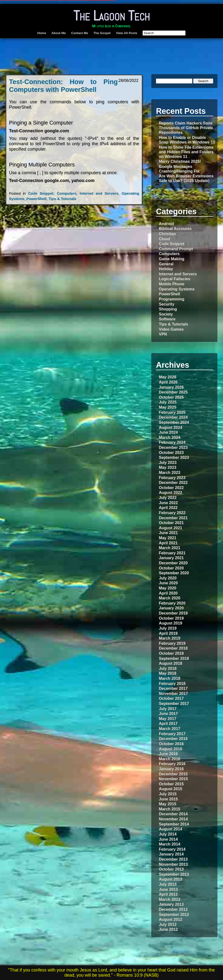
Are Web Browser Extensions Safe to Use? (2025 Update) (186, 178)
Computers (67, 193)
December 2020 (173, 563)
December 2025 (173, 392)
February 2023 (172, 478)
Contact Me (80, 33)
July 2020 (168, 578)
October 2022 (171, 488)
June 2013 (168, 889)
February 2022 (172, 513)
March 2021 (169, 548)
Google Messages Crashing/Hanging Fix (179, 169)
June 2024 (168, 432)
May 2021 (168, 538)
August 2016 (170, 749)
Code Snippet (41, 193)
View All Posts (127, 33)
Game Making (172, 259)
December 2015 (173, 774)
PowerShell (36, 199)
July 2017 (168, 709)
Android (166, 224)
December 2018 (173, 648)
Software (167, 319)
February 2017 (172, 734)
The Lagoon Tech (112, 16)
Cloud (164, 239)
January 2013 (171, 904)
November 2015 (173, 779)
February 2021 (172, 553)
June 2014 (168, 839)
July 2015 (168, 794)
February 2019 (172, 643)
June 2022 (168, 503)
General (166, 264)
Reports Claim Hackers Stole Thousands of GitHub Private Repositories (186, 128)
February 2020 (172, 603)
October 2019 (171, 618)
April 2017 (168, 723)
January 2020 (171, 608)
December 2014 (173, 814)
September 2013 (174, 874)
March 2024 (169, 437)
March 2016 (169, 759)
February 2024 (172, 442)
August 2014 (170, 829)
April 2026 (168, 382)
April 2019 (168, 633)
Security (167, 304)
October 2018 (171, 653)
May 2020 (168, 588)
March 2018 (169, 678)
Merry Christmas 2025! (180, 161)
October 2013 (171, 869)
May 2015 (168, 804)
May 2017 (168, 719)
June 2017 (168, 713)
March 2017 (169, 729)
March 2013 (169, 899)
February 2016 (172, 764)
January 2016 (171, 769)
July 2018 (168, 668)
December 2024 (173, 417)
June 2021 (168, 533)
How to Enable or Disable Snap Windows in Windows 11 (187, 140)
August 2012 (170, 919)
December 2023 (173, 447)
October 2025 (171, 397)
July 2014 (168, 834)
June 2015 (168, 799)
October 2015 (171, 784)
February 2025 (172, 412)
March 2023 (169, 472)
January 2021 (171, 558)
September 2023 (174, 457)
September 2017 (174, 703)
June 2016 (168, 754)
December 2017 (173, 688)
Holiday (166, 269)
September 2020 (174, 573)
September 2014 (174, 824)
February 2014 (172, 849)
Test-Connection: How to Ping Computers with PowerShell (63, 86)
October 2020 (171, 568)
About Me (59, 33)
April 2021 (168, 543)
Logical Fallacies (174, 279)
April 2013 (168, 894)
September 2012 (174, 914)
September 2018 (174, 658)
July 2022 (168, 498)
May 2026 (168, 377)
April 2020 (168, 593)
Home (42, 33)
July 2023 (168, 462)
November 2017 (173, 693)
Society (166, 314)
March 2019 (169, 638)
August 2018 (170, 663)
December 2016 (173, 739)
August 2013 (170, 879)
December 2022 (173, 482)
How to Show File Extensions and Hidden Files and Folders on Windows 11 (186, 152)
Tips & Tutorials (62, 199)
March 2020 (169, 598)
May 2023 (168, 467)
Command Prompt (176, 249)
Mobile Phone (172, 284)
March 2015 (169, 809)
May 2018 (168, 673)
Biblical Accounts (175, 229)
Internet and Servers (99, 193)
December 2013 (173, 859)
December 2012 (173, 909)
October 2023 (171, 452)
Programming (172, 299)
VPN (163, 334)
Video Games (171, 329)
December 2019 (173, 613)
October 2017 (171, 698)
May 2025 (168, 407)
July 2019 (168, 628)
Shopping (168, 309)
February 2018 (172, 683)
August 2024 (170, 427)
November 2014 (173, 819)
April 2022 (168, 508)
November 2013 (173, 864)
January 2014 (171, 854)
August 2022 (170, 492)
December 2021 (173, 518)
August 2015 (170, 789)
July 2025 (168, 402)
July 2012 (168, 924)
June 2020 (168, 583)
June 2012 (168, 929)
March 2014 (169, 844)
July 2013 (168, 884)
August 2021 (170, 528)
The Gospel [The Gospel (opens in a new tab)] (102, 33)
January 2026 (171, 387)
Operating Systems (177, 289)
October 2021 (171, 523)
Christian (167, 234)
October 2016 (171, 744)
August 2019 (170, 623)
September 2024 (174, 422)
